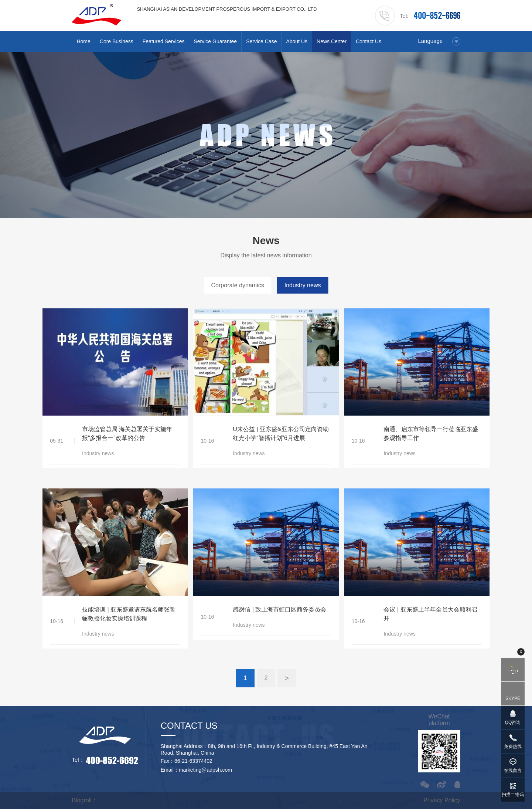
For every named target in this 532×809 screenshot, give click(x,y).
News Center (332, 41)
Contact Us (369, 41)
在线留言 (513, 771)
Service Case (261, 41)
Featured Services (164, 41)
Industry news (303, 285)
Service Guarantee (215, 41)
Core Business (117, 41)
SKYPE (513, 698)
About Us (297, 41)
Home (83, 41)
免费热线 (513, 747)
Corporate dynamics (238, 285)
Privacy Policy (442, 800)
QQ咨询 (513, 722)
